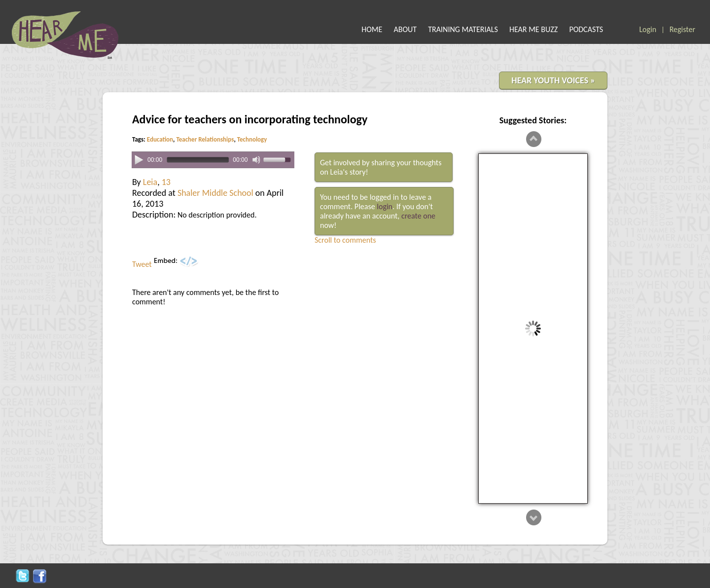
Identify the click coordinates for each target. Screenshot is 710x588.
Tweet (142, 264)
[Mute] (256, 160)
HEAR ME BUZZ (533, 29)
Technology (252, 139)
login (385, 206)
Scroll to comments (345, 240)
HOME (372, 29)
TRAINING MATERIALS (463, 29)
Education (160, 139)
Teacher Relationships (205, 139)
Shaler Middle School (215, 193)
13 (166, 182)
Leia (150, 182)
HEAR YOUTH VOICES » (553, 80)
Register (682, 29)
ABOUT (406, 29)
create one (418, 216)
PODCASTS (586, 29)
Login (648, 29)
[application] (213, 160)
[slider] (197, 160)
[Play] (139, 159)
